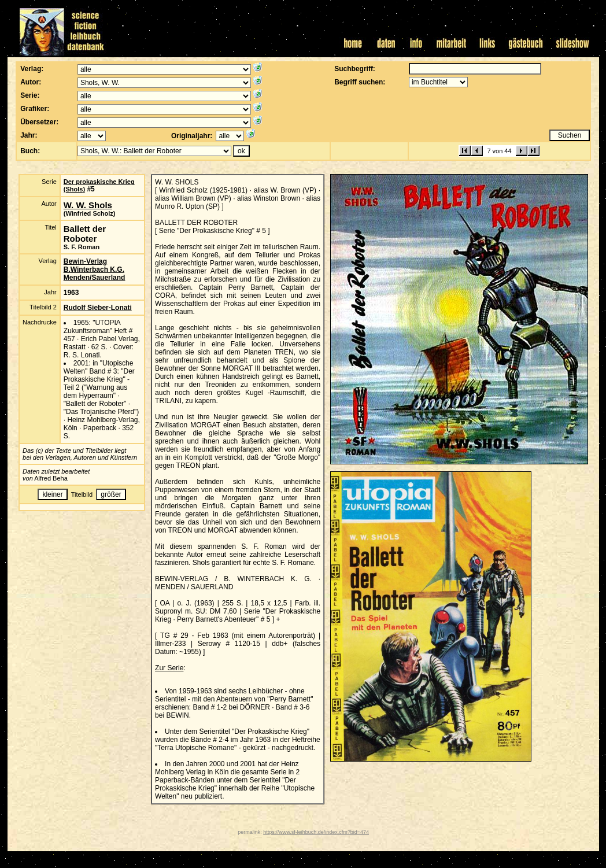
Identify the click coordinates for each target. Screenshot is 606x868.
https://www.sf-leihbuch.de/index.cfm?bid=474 (316, 832)
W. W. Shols (88, 205)
